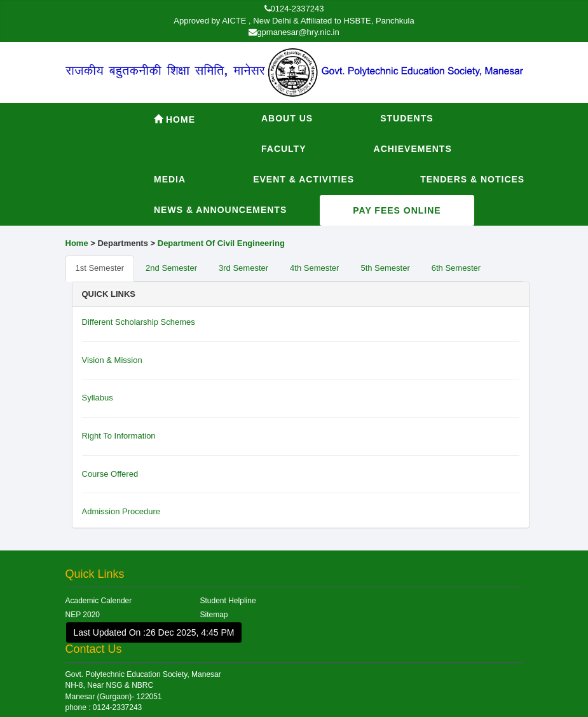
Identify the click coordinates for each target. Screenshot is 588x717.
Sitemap (214, 615)
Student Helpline (228, 601)
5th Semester (385, 268)
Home (174, 119)
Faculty (284, 149)
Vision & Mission (112, 360)
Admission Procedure (121, 511)
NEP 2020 (83, 615)
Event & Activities (304, 179)
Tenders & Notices (472, 179)
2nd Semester (171, 268)
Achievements (413, 149)
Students (407, 118)
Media (170, 179)
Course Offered (110, 474)
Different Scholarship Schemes (139, 322)
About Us (287, 118)
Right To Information (119, 436)
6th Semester (456, 268)
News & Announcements (220, 210)
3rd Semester (243, 268)
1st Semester (100, 268)
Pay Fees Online (397, 210)
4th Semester (314, 268)
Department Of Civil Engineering (221, 243)
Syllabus (98, 398)
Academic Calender (99, 601)
